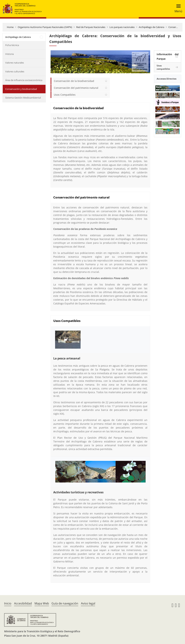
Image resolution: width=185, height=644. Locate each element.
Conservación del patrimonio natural (76, 88)
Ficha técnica (12, 45)
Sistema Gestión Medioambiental (23, 98)
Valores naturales (15, 63)
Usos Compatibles (65, 95)
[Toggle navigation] (177, 9)
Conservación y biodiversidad (21, 89)
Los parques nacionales (122, 27)
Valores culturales (15, 71)
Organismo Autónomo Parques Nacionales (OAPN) (45, 27)
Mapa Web (42, 603)
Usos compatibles (163, 67)
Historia (9, 54)
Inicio (8, 603)
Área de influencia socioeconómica (24, 80)
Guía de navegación (65, 603)
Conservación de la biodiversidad (74, 81)
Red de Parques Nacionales (91, 27)
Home (10, 27)
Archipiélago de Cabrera (151, 27)
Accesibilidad (23, 603)
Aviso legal (88, 603)
